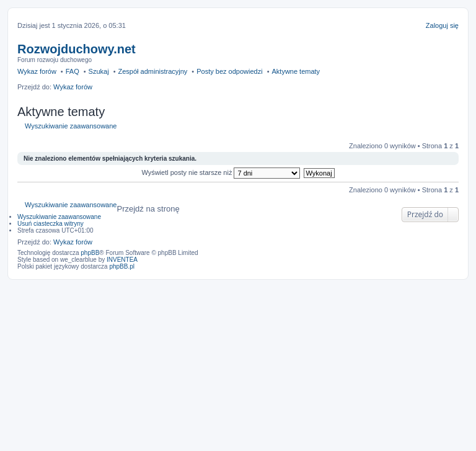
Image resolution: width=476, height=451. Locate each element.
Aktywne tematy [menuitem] (296, 71)
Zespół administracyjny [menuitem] (152, 71)
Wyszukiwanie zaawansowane (71, 126)
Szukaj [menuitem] (99, 71)
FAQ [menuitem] (73, 71)
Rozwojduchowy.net (77, 49)
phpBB (90, 253)
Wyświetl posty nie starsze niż (221, 172)
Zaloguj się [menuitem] (442, 25)
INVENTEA (122, 260)
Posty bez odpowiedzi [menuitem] (229, 71)
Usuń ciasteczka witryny (51, 224)
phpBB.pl (122, 266)
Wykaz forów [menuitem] (37, 71)
